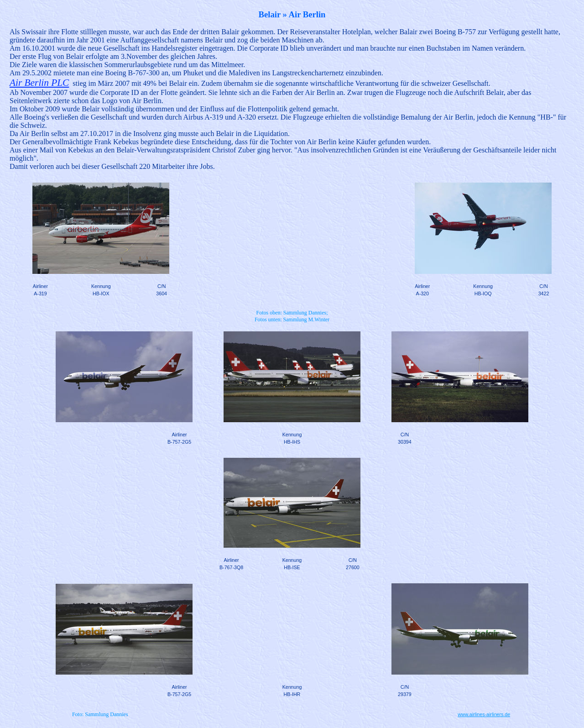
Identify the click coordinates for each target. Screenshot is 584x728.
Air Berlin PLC (39, 83)
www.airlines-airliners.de (484, 714)
